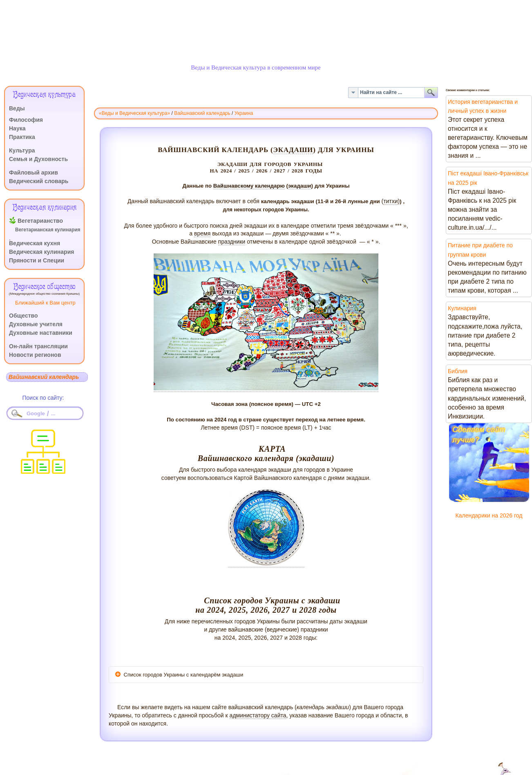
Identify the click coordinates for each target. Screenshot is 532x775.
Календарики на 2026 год (489, 515)
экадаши (293, 150)
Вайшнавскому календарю (249, 186)
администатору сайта (258, 715)
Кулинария (462, 308)
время (202, 233)
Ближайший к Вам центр (45, 303)
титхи (390, 201)
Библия (458, 371)
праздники (232, 242)
